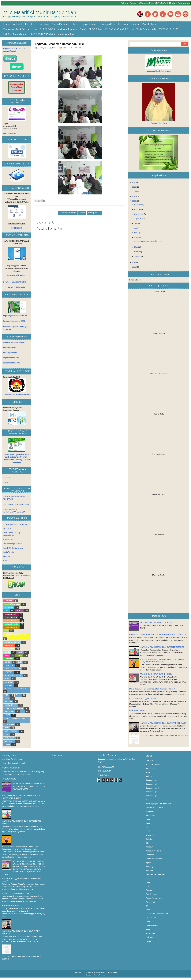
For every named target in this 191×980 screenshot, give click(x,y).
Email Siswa (9, 649)
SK (23, 712)
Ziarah (7, 745)
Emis (5, 560)
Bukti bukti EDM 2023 (138, 711)
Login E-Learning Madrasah (14, 342)
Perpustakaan (89, 24)
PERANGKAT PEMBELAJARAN (15, 524)
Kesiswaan (43, 24)
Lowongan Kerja (107, 24)
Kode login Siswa (10, 353)
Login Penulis (8, 552)
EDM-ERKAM (8, 540)
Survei (83, 29)
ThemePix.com (99, 975)
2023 (134, 196)
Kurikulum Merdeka (67, 29)
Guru (7, 656)
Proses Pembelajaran (14, 708)
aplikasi (20, 611)
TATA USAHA (9, 725)
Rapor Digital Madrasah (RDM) (15, 316)
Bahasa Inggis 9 (11, 614)
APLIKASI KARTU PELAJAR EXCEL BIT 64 (156, 623)
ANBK (7, 611)
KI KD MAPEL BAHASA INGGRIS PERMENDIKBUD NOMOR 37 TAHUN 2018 (158, 635)
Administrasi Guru (12, 604)
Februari (138, 252)
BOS (6, 631)
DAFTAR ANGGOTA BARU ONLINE (17, 504)
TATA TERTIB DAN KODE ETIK (15, 718)
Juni (136, 228)
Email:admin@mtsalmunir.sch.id (15, 763)
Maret (137, 247)
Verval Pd (7, 556)
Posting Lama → (94, 213)
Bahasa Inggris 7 (11, 621)
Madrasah (17, 24)
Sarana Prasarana (60, 24)
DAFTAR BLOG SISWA (12, 642)
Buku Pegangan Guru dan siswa (15, 635)
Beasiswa (123, 24)
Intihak (55, 48)
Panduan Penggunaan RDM (14, 321)
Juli (136, 223)
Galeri (64, 48)
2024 (134, 192)
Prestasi (8, 702)
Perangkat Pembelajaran (15, 689)
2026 (134, 182)
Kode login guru (9, 347)
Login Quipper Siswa (11, 363)
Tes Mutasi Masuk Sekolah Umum (20, 29)
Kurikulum (30, 24)
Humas (76, 24)
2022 (134, 201)
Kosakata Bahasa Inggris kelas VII (143, 698)
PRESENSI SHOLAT (169, 29)
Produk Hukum (150, 24)
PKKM (18, 695)
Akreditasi (9, 608)
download (9, 646)
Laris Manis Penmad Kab (143, 29)
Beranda (82, 213)
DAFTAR (6, 477)
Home (6, 24)
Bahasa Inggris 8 (11, 624)
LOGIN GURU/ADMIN (17, 287)
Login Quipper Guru (11, 358)
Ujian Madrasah (11, 731)
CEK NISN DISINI (10, 134)
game (20, 652)
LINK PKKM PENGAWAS (42, 34)
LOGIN (6, 483)
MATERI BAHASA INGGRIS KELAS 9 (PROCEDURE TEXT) (162, 647)
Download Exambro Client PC (15, 282)
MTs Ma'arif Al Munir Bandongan (40, 12)
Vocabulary (9, 738)
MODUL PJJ (8, 529)
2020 (134, 267)
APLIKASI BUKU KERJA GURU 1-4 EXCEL (156, 674)
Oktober (138, 209)
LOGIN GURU (17, 228)
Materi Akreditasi (66, 34)
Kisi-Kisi (7, 662)
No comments (75, 48)
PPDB (7, 698)
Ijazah (19, 656)
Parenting (9, 682)
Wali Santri (9, 741)
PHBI (6, 695)
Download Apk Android (17, 275)
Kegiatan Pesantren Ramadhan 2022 (59, 44)
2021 (134, 262)
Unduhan (135, 24)
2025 (134, 187)
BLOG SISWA (96, 29)
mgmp (7, 679)
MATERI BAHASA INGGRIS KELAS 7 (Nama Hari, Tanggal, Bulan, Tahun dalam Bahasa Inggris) (21, 848)
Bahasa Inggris (11, 618)
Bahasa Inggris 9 (11, 627)
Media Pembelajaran (13, 676)
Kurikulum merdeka (13, 669)
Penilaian (8, 686)
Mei (136, 233)
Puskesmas (9, 712)
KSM (20, 662)
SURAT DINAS (47, 29)
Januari (137, 256)
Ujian (7, 728)
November (139, 205)
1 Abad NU (8, 601)
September (139, 214)
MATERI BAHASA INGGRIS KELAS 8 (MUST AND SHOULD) (163, 723)
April (136, 237)
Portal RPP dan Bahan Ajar (13, 548)
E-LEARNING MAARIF (117, 29)
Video (7, 735)
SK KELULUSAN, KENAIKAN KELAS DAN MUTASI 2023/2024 (164, 735)
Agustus (138, 219)
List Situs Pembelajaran (15, 34)
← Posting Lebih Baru (67, 213)
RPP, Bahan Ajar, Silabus (13, 544)
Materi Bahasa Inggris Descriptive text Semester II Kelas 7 (152, 689)
